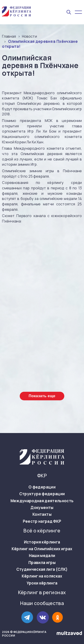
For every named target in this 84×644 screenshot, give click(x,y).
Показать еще (42, 396)
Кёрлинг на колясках (42, 576)
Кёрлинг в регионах (42, 592)
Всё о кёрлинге (42, 531)
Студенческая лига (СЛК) (42, 569)
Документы (42, 508)
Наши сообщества (42, 603)
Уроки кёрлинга (42, 583)
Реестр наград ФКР (42, 521)
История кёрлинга (42, 542)
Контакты (42, 514)
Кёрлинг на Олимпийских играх (42, 549)
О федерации (42, 487)
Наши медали (42, 556)
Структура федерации (42, 494)
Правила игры (42, 563)
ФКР (42, 476)
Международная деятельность (42, 501)
